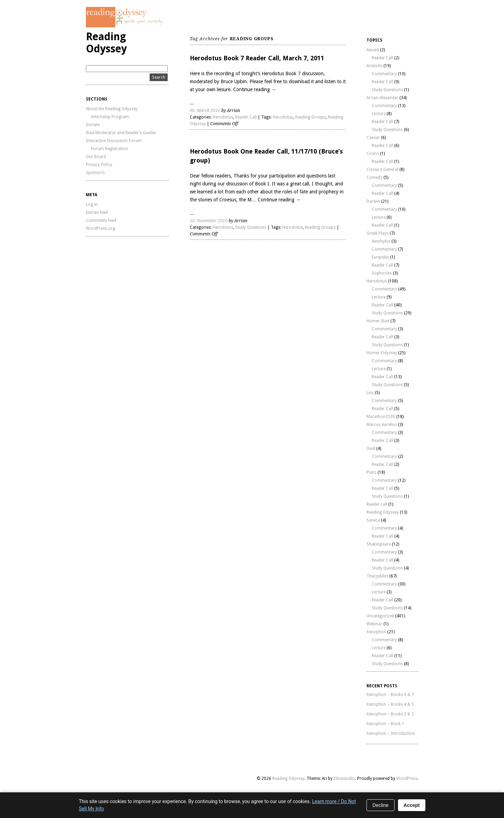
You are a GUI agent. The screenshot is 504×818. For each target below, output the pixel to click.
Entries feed (97, 212)
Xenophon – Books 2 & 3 (390, 714)
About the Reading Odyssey (112, 109)
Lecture (379, 114)
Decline (381, 805)
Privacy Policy (99, 165)
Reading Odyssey (106, 43)
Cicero (373, 154)
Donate (93, 125)
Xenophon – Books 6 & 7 (390, 695)
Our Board (96, 157)
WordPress (407, 778)
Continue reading (255, 89)
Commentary (384, 74)
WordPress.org (100, 228)
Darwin (373, 201)
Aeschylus (381, 241)
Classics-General (382, 169)
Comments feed (101, 220)
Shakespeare (379, 544)
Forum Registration (110, 149)
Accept (412, 805)
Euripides (380, 257)
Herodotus (223, 117)
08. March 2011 (205, 111)
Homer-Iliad (378, 321)
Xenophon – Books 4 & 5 (390, 704)
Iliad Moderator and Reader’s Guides (121, 133)
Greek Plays (378, 233)
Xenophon (376, 632)
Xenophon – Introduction (391, 733)
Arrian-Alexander (382, 98)
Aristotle (374, 66)
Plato (372, 472)
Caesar (373, 138)
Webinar (374, 624)
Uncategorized (380, 616)
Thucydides (377, 576)
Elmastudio (344, 778)
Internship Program (110, 117)
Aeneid (373, 50)
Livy (370, 393)
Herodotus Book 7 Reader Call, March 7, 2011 (257, 58)
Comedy (374, 177)
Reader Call (246, 117)
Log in (92, 204)
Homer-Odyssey (382, 353)
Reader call (377, 504)
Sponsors (95, 173)
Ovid (371, 449)
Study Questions (251, 227)
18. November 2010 (209, 221)
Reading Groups (311, 117)
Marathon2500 (381, 417)
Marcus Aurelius (382, 425)
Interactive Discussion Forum (114, 141)
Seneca (373, 520)
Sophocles (382, 273)
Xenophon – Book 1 (385, 724)
